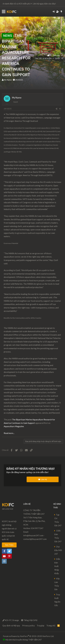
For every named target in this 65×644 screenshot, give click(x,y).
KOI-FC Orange (11, 620)
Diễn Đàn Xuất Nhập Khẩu (57, 566)
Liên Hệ (43, 479)
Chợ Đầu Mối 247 (58, 550)
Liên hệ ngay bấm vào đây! (49, 4)
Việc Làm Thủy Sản (57, 584)
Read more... (9, 433)
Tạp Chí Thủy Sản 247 (58, 520)
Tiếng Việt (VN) (29, 620)
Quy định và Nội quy (11, 626)
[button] (4, 12)
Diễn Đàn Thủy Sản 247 (58, 536)
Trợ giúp (41, 626)
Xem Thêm (9, 545)
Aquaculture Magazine (14, 426)
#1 (60, 109)
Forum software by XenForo (28, 636)
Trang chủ (51, 626)
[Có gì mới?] (61, 12)
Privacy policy (28, 626)
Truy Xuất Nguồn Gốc (57, 600)
